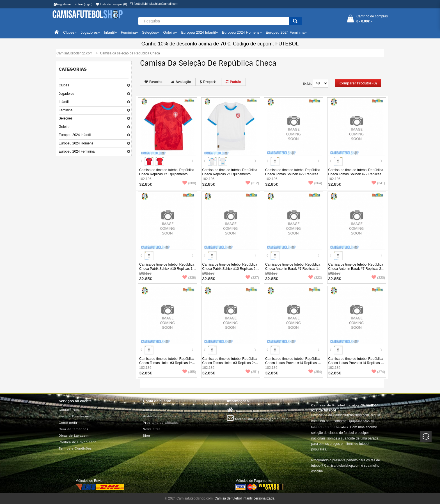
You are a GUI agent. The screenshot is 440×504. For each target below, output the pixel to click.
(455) (189, 372)
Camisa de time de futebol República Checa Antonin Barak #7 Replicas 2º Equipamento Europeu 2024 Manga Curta (356, 271)
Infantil (64, 102)
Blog (146, 436)
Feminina (66, 110)
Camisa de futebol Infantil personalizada (244, 498)
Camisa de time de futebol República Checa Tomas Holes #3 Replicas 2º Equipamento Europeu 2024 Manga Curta (230, 365)
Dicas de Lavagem (74, 436)
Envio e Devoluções (75, 416)
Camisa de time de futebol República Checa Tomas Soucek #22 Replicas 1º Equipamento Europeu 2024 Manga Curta (293, 176)
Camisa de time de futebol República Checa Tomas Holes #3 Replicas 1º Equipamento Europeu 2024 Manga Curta (167, 365)
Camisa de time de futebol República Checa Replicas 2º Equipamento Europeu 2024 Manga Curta (230, 174)
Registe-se (62, 4)
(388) (189, 183)
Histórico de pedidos (160, 416)
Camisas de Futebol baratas (335, 405)
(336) (189, 278)
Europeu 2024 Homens (76, 143)
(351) (252, 372)
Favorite (153, 82)
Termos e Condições (75, 448)
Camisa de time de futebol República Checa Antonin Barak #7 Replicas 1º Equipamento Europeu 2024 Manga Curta (293, 271)
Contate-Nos (69, 410)
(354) (315, 372)
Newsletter (152, 429)
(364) (315, 183)
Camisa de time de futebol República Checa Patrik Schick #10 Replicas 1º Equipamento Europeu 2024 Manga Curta (167, 271)
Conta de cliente (156, 410)
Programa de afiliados (161, 423)
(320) (378, 278)
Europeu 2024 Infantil (75, 135)
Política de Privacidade (78, 442)
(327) (252, 278)
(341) (378, 183)
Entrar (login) (84, 4)
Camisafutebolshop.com (250, 410)
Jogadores (67, 94)
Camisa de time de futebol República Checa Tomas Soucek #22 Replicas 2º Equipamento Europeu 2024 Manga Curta (356, 176)
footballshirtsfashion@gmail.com (154, 4)
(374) (378, 372)
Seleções (66, 118)
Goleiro (64, 127)
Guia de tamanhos (74, 429)
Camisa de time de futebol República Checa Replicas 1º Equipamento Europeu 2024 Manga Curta (167, 174)
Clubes (64, 85)
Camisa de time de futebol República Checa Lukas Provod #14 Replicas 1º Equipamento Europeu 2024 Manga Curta (293, 365)
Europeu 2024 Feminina (77, 151)
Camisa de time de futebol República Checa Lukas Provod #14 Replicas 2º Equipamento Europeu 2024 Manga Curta (356, 365)
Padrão (233, 82)
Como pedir (68, 423)
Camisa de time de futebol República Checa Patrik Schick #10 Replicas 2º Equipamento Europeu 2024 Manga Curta (230, 271)
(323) (315, 278)
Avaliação (181, 82)
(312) (252, 183)
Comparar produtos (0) (358, 83)
